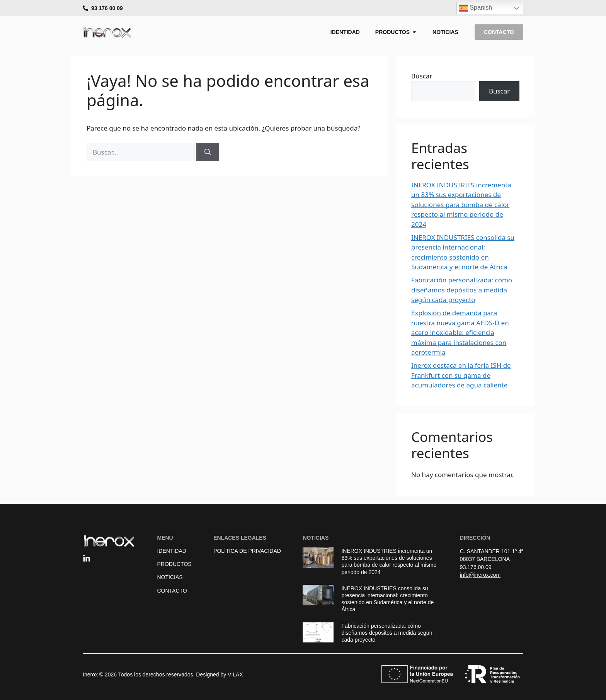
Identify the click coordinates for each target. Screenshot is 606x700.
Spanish (475, 8)
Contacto (172, 591)
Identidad (171, 551)
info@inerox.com (480, 575)
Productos (174, 564)
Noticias (170, 577)
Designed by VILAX (219, 675)
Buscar (422, 76)
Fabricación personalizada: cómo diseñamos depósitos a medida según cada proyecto (462, 290)
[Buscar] (208, 152)
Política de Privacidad (247, 551)
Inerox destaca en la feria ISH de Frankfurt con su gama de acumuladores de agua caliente (461, 375)
